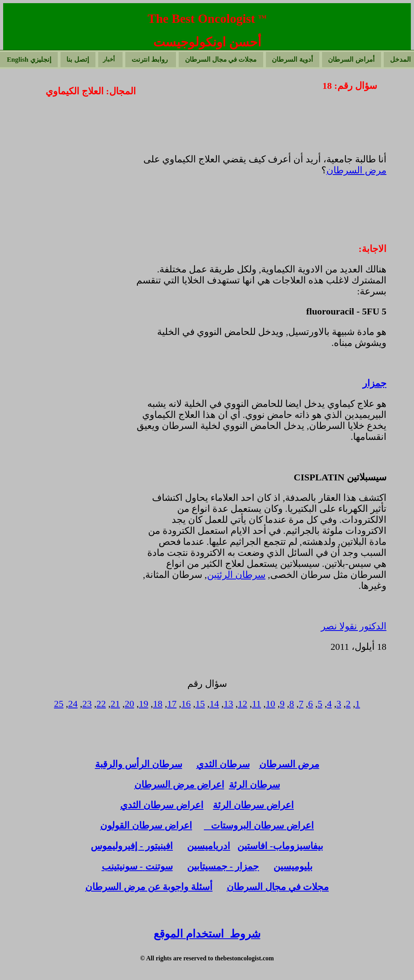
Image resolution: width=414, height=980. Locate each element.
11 (256, 704)
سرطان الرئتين (236, 575)
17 (172, 704)
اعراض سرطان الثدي (162, 805)
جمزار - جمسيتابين (223, 866)
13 (228, 704)
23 (87, 704)
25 (59, 704)
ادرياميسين (209, 846)
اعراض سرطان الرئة (253, 805)
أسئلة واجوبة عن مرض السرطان (149, 887)
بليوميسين (293, 866)
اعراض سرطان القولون (146, 826)
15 (200, 704)
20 (129, 704)
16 (186, 704)
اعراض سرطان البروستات (259, 826)
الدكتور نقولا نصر (354, 626)
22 (101, 704)
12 (242, 704)
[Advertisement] (69, 167)
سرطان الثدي (223, 764)
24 (73, 704)
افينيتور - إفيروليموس (132, 846)
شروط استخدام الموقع (207, 934)
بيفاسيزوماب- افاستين (280, 846)
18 (158, 704)
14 (214, 704)
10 (271, 704)
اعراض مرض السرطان (179, 785)
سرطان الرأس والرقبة (139, 764)
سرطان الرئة (255, 785)
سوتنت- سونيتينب (137, 866)
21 (115, 704)
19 (143, 704)
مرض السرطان (356, 170)
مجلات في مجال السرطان (278, 887)
